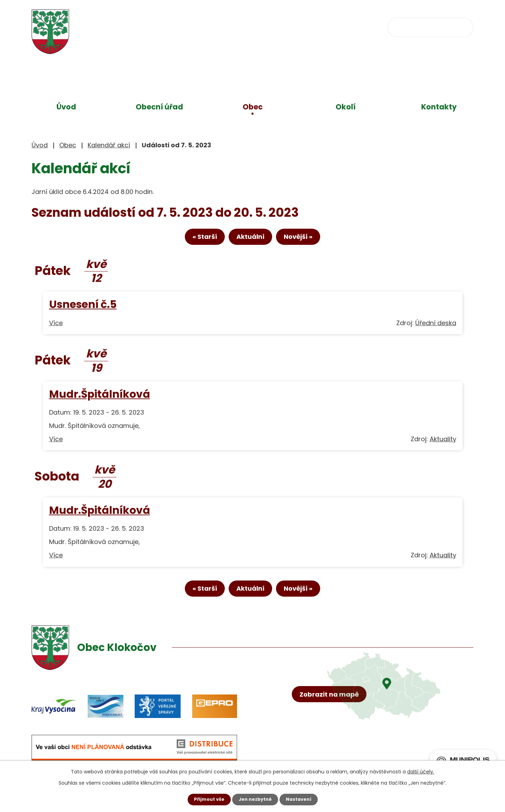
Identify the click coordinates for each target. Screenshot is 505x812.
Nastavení (302, 799)
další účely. (421, 771)
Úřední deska (436, 326)
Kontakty (439, 107)
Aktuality (443, 442)
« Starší (195, 239)
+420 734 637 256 (238, 26)
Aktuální (250, 239)
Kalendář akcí (109, 145)
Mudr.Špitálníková (100, 397)
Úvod (66, 107)
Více (56, 326)
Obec (253, 107)
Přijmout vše (206, 799)
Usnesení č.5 (83, 307)
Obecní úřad (159, 107)
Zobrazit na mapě (332, 724)
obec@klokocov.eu (320, 26)
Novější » (308, 239)
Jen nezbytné (255, 799)
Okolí (346, 107)
